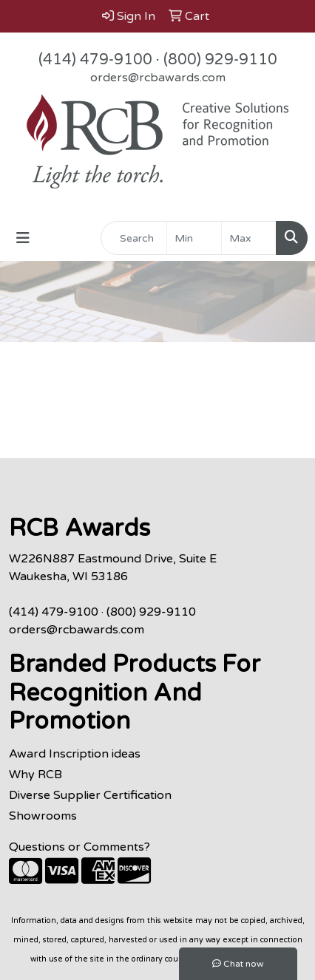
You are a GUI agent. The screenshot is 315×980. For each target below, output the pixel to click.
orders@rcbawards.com (158, 78)
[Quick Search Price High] (249, 238)
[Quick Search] (134, 238)
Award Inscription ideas (75, 754)
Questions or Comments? (79, 847)
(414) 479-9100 (95, 60)
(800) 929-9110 (220, 60)
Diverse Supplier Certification (90, 795)
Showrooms (43, 816)
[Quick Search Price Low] (194, 238)
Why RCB (35, 775)
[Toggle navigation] (23, 238)
